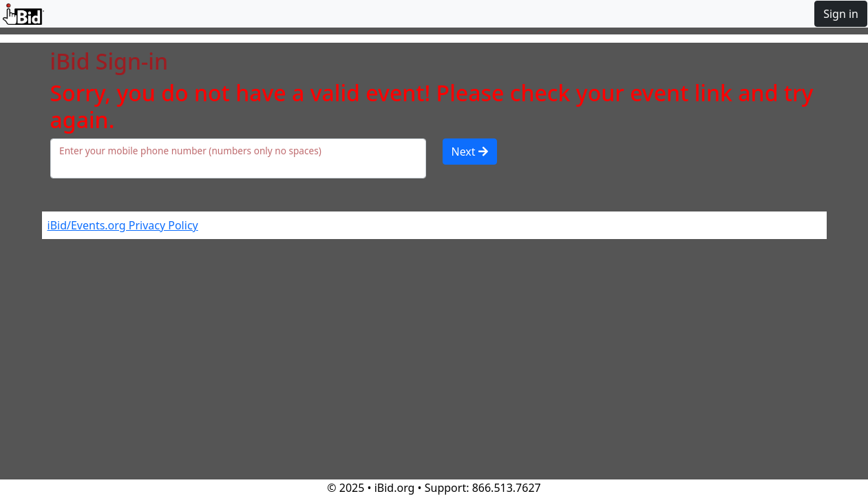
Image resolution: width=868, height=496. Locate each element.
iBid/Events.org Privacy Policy (123, 225)
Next (470, 152)
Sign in (841, 14)
